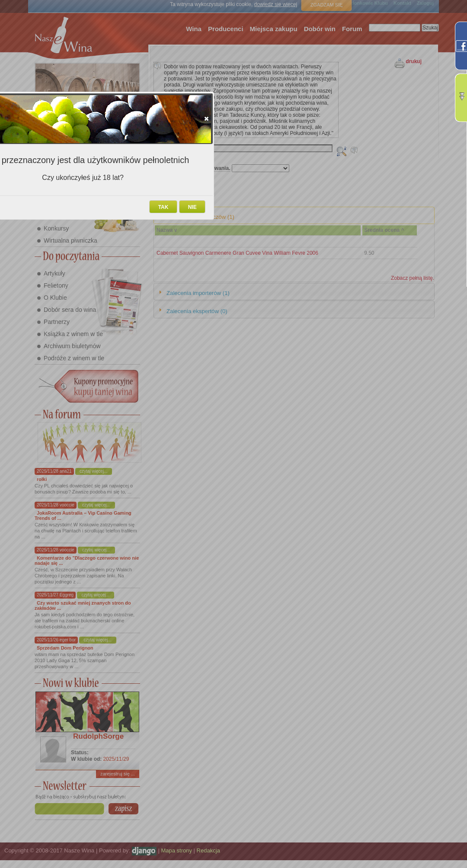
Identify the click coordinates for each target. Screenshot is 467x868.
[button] (206, 119)
